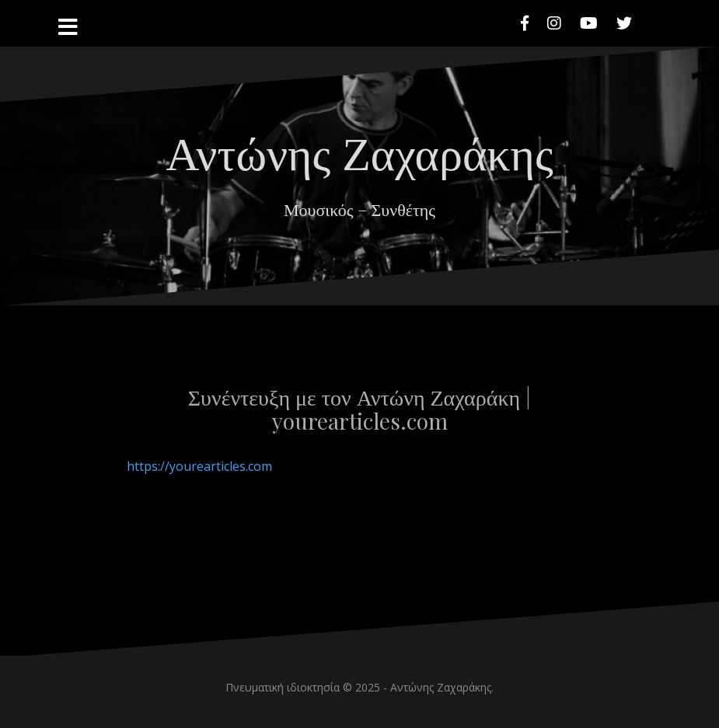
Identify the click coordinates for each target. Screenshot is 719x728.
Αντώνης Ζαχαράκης (359, 151)
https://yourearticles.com (199, 466)
